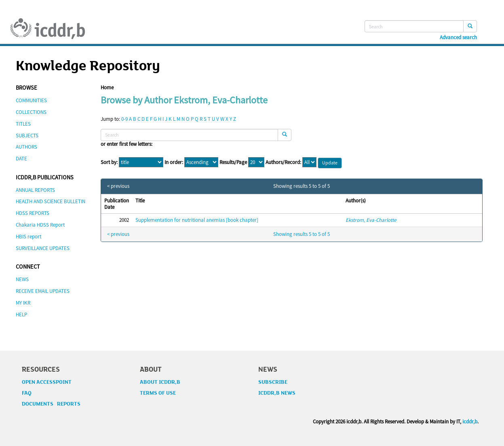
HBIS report (28, 237)
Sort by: (109, 162)
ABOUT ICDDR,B (160, 382)
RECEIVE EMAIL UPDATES (43, 291)
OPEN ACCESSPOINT (47, 382)
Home (107, 87)
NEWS (22, 279)
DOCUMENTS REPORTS (51, 404)
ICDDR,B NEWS (277, 393)
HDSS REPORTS (33, 213)
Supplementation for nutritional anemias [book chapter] (197, 220)
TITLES (23, 124)
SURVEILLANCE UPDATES (43, 248)
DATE (21, 159)
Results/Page (233, 162)
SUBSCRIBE (273, 382)
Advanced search (458, 38)
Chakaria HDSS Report (40, 225)
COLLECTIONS (31, 112)
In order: (174, 162)
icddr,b (470, 422)
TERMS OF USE (158, 393)
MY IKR (23, 303)
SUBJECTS (27, 136)
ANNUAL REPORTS (35, 190)
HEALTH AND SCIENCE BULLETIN (51, 201)
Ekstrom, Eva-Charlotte (371, 220)
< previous (118, 186)
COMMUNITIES (31, 100)
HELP (21, 315)
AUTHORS (26, 147)
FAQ (27, 393)
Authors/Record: (283, 162)
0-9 (124, 119)
